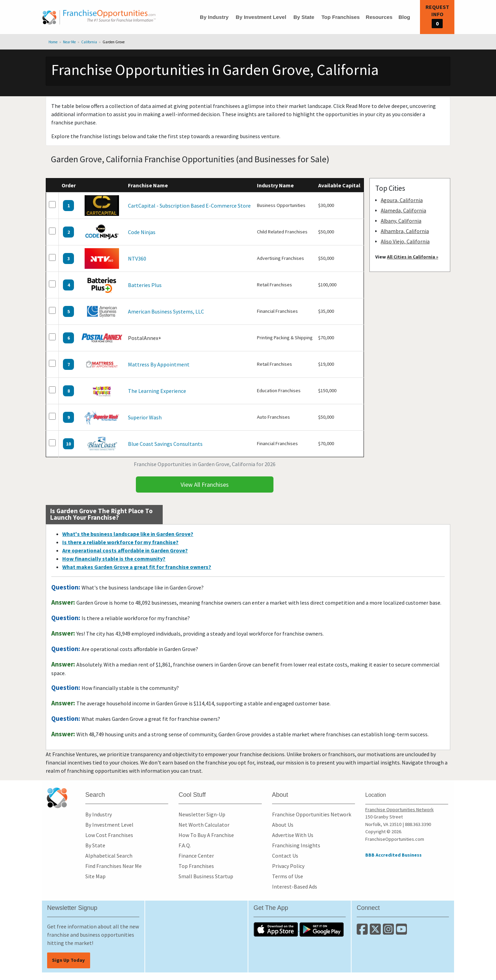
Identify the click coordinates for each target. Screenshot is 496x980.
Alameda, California (403, 211)
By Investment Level (261, 17)
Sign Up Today (68, 960)
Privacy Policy (288, 866)
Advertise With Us (293, 835)
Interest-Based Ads (295, 887)
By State (304, 17)
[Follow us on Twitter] (376, 932)
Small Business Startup (206, 876)
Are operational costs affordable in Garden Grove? (125, 550)
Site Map (95, 876)
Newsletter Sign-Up (202, 814)
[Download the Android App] (322, 929)
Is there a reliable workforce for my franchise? (120, 542)
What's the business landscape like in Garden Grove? (128, 534)
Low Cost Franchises (109, 835)
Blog (404, 17)
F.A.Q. (185, 845)
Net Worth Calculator (204, 825)
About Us (283, 825)
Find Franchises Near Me (114, 866)
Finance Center (196, 856)
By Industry (214, 17)
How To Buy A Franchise (206, 835)
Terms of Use (288, 876)
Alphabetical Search (109, 856)
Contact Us (285, 856)
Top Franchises (340, 17)
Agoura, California (402, 200)
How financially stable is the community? (114, 559)
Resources (379, 17)
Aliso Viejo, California (405, 241)
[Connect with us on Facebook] (363, 932)
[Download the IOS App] (276, 929)
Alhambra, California (405, 231)
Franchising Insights (296, 845)
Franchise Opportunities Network (312, 814)
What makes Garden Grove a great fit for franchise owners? (137, 567)
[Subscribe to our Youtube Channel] (402, 932)
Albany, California (401, 221)
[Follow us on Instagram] (389, 932)
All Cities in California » (413, 257)
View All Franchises (205, 485)
